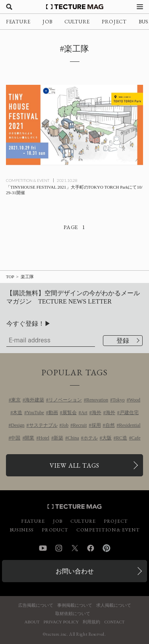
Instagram (59, 548)
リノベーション (65, 400)
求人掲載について (114, 605)
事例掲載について (75, 605)
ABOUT (32, 622)
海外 (97, 413)
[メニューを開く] (140, 7)
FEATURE (18, 22)
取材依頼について (73, 614)
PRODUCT (55, 530)
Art (84, 413)
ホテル (91, 438)
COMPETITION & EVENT (28, 180)
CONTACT (114, 622)
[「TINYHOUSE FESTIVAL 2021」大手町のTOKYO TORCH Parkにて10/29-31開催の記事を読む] (74, 125)
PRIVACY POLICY (61, 622)
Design (18, 425)
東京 (16, 400)
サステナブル (43, 425)
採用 (96, 425)
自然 (110, 425)
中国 (15, 438)
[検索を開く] (9, 7)
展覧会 (70, 413)
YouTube (35, 413)
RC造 (122, 438)
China (73, 438)
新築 (58, 438)
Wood (135, 400)
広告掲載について (36, 605)
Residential (130, 425)
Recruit (80, 425)
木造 (17, 413)
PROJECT (114, 22)
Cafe (136, 438)
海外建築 (35, 400)
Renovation (97, 400)
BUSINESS (22, 530)
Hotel (44, 438)
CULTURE (77, 22)
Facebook (91, 548)
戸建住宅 (129, 413)
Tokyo (119, 400)
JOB (47, 22)
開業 (29, 438)
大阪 (107, 438)
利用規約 (91, 622)
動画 (53, 413)
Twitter (75, 548)
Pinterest (106, 548)
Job (65, 425)
